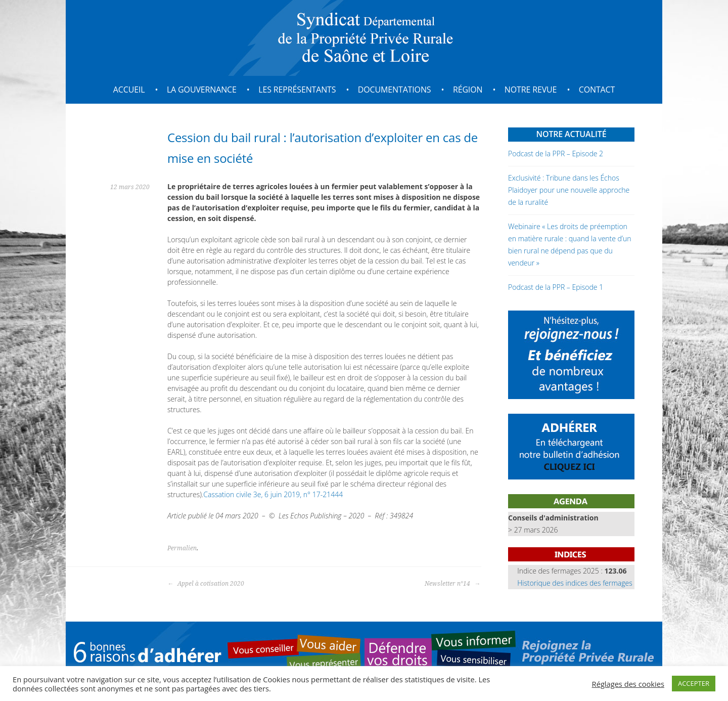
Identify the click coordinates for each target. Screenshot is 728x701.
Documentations (395, 90)
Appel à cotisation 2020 (206, 584)
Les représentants (297, 90)
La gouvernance (202, 90)
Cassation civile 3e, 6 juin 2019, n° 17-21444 (273, 494)
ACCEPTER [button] (694, 683)
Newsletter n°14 (452, 584)
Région (468, 90)
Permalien (182, 548)
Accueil (129, 90)
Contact (597, 90)
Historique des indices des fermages (575, 583)
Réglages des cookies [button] (628, 684)
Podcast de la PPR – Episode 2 (556, 154)
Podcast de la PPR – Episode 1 (556, 287)
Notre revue (531, 90)
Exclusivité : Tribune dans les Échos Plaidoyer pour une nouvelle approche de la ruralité (569, 190)
